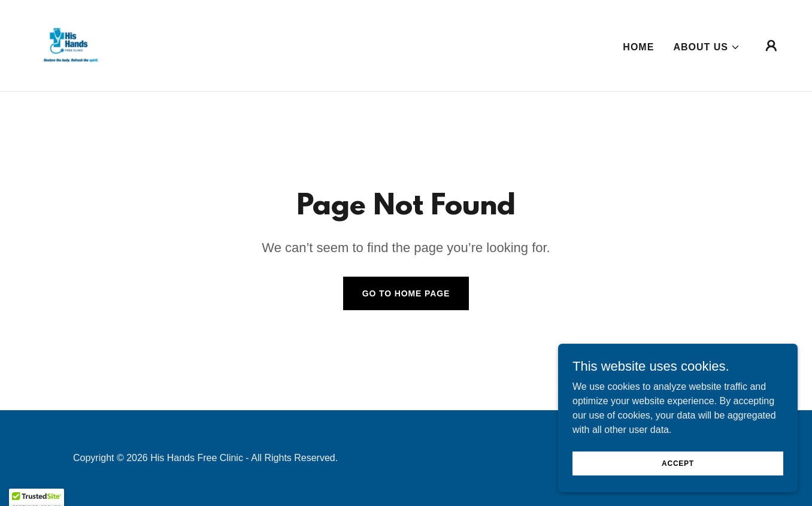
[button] (707, 47)
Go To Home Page (406, 293)
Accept (678, 480)
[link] (69, 45)
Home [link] (638, 47)
